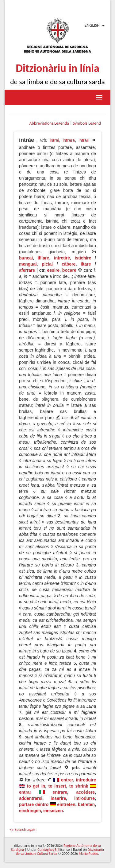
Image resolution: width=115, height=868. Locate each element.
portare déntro (34, 804)
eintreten (66, 804)
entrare (60, 792)
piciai (47, 264)
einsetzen (53, 811)
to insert (57, 786)
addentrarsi (31, 798)
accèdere (85, 792)
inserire (58, 798)
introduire (86, 780)
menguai (28, 264)
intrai (54, 140)
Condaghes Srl (48, 850)
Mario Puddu (88, 854)
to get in (36, 786)
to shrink (79, 786)
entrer (67, 780)
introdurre (84, 798)
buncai (26, 258)
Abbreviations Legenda (49, 123)
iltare (86, 264)
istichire (83, 258)
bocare (69, 270)
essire (53, 270)
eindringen (30, 811)
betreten (86, 804)
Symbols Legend (87, 123)
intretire (62, 258)
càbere (69, 264)
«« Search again (23, 829)
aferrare (27, 270)
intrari (84, 140)
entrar (25, 792)
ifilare (43, 258)
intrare (69, 140)
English (92, 25)
